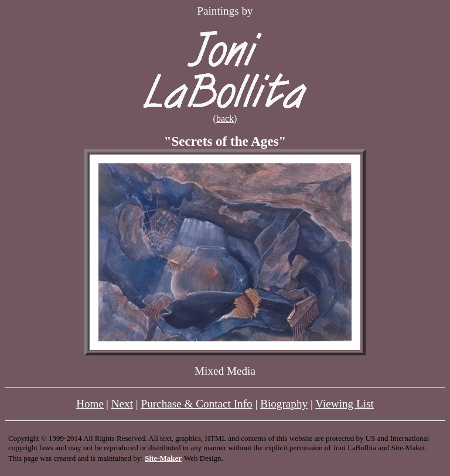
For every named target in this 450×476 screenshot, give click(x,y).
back (225, 119)
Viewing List (345, 404)
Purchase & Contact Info (196, 404)
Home (90, 404)
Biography (284, 404)
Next (122, 404)
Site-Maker (163, 458)
